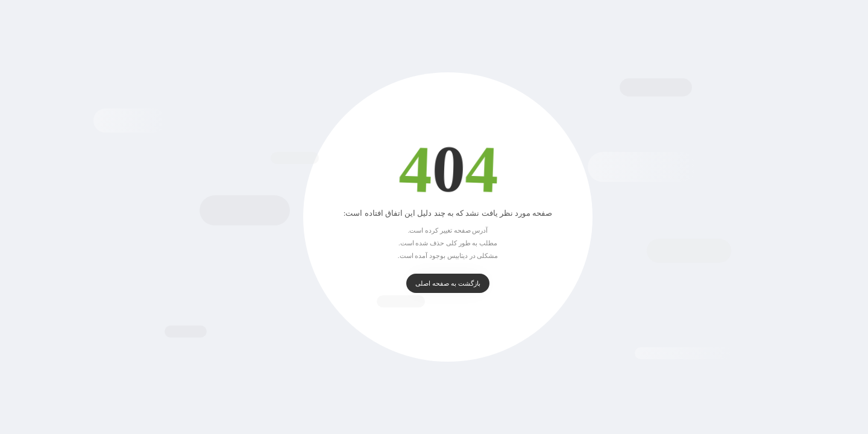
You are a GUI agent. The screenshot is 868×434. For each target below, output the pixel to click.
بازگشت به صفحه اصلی (434, 283)
